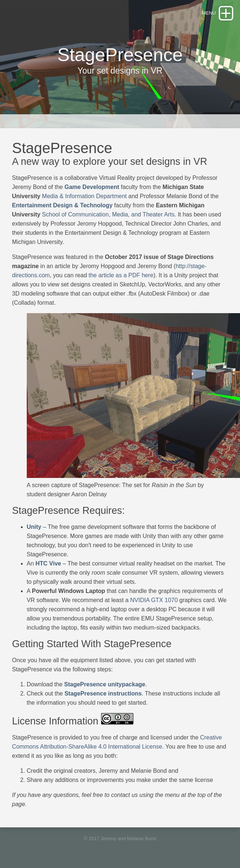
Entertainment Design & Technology (62, 205)
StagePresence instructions (103, 693)
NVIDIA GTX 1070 (154, 600)
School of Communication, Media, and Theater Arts (108, 214)
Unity (34, 527)
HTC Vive (48, 563)
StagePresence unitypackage (105, 684)
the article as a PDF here (121, 275)
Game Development (92, 187)
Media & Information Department (84, 196)
